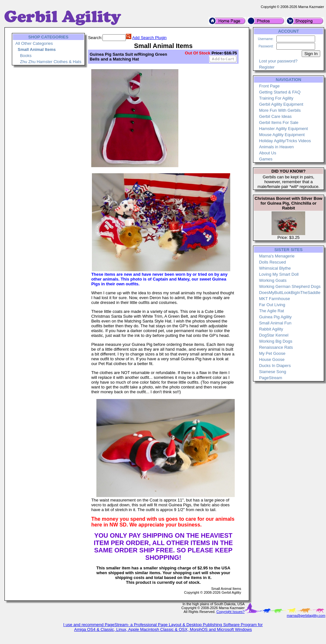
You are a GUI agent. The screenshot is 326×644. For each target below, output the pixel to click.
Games (266, 159)
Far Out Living (272, 305)
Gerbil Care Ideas (275, 116)
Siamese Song (273, 372)
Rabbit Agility (271, 329)
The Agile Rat (272, 311)
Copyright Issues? (231, 612)
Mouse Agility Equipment (282, 135)
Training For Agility (276, 98)
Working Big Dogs (276, 341)
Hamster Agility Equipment (283, 129)
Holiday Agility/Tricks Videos (285, 141)
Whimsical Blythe (275, 268)
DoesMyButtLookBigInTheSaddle (290, 293)
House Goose (272, 359)
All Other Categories (34, 43)
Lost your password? (278, 61)
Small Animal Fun (275, 323)
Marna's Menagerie (277, 256)
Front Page (269, 86)
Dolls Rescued (273, 262)
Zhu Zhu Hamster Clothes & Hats (50, 62)
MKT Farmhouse (275, 299)
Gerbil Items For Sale (279, 122)
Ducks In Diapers (275, 366)
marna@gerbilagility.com (306, 615)
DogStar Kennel (274, 335)
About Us (268, 153)
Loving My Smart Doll (279, 274)
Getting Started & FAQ (280, 92)
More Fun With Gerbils (280, 110)
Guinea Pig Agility (275, 317)
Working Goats (273, 280)
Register (267, 67)
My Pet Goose (272, 353)
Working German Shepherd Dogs (290, 286)
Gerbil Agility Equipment (281, 104)
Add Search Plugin (150, 38)
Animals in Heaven (276, 147)
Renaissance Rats (276, 347)
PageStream (271, 378)
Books (26, 56)
